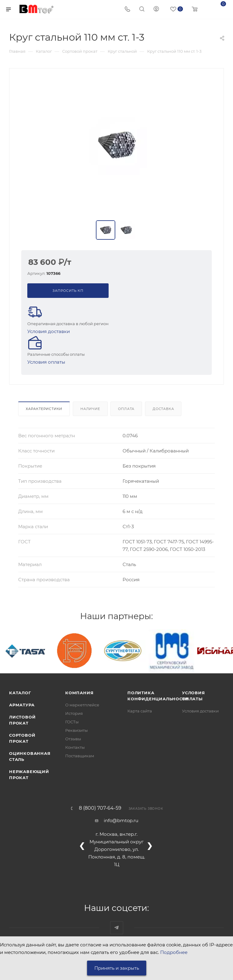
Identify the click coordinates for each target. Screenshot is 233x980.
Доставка (163, 409)
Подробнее (174, 952)
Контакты (75, 747)
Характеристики (44, 409)
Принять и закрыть (117, 968)
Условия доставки (49, 331)
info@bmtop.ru (121, 820)
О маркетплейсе (82, 705)
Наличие (90, 409)
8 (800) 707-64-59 (100, 808)
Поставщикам (80, 756)
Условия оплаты (46, 362)
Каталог (20, 693)
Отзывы (73, 739)
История (74, 713)
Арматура (22, 705)
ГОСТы (72, 722)
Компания (79, 693)
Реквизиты (76, 730)
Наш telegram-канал (117, 928)
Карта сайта (140, 711)
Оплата (126, 409)
